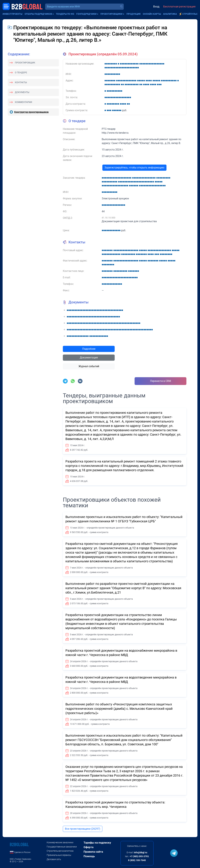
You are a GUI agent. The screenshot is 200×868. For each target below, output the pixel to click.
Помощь (89, 856)
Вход (156, 6)
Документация (89, 358)
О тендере (21, 72)
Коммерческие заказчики (60, 842)
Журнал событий (89, 366)
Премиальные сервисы (59, 855)
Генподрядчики (86, 14)
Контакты (21, 82)
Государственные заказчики (62, 847)
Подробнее (89, 349)
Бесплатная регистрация (179, 6)
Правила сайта (93, 852)
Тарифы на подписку (97, 843)
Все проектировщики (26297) (83, 829)
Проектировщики (111, 14)
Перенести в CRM (161, 381)
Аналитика (170, 14)
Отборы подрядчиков (38, 14)
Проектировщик (25, 63)
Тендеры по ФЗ (65, 14)
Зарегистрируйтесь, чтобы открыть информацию (134, 168)
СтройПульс (190, 14)
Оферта (89, 847)
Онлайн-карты (152, 14)
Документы (22, 92)
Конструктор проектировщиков (31, 112)
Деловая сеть (54, 859)
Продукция (134, 14)
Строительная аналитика (60, 851)
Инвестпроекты (12, 14)
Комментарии (23, 102)
